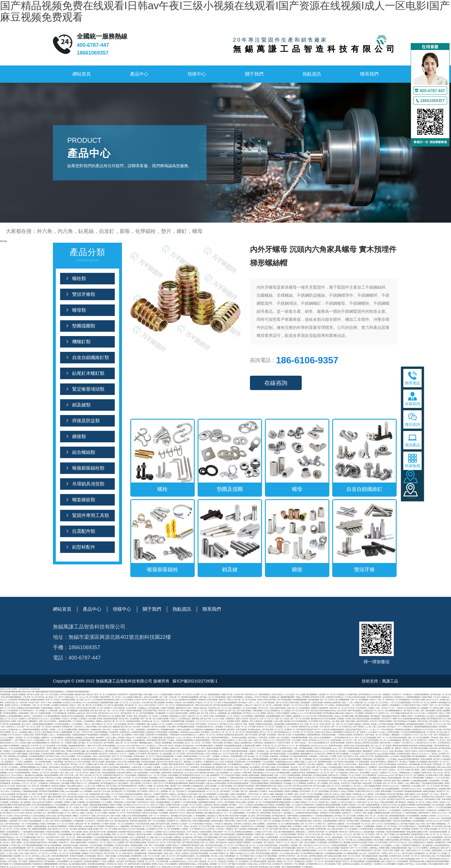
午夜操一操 (307, 826)
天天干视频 (395, 713)
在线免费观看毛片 (14, 832)
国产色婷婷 (341, 797)
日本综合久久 (80, 727)
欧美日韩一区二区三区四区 (169, 710)
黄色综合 (271, 713)
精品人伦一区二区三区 (263, 705)
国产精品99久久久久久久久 (109, 713)
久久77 (157, 694)
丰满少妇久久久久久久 (118, 754)
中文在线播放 (257, 842)
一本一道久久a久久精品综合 (214, 859)
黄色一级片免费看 (247, 754)
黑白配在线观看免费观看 (396, 832)
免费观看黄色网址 (7, 764)
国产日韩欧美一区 (37, 770)
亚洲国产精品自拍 (7, 837)
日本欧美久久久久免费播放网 (194, 867)
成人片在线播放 (283, 737)
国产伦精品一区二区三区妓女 (113, 794)
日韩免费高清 (260, 789)
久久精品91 (249, 805)
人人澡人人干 (375, 729)
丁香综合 (434, 754)
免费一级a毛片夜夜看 (48, 721)
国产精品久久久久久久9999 (14, 813)
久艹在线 (103, 861)
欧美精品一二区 (197, 710)
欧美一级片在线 (312, 710)
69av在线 (136, 727)
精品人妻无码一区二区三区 (58, 829)
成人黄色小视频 (79, 834)
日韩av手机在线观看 (295, 778)
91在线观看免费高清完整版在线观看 (277, 802)
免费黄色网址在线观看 (281, 850)
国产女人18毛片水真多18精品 (288, 702)
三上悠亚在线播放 (410, 813)
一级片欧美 (120, 861)
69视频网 (82, 802)
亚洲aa (392, 770)
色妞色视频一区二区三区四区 (175, 754)
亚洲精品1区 (275, 697)
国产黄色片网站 (353, 821)
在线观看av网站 (445, 789)
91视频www (143, 708)
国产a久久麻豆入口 (349, 802)
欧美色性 (220, 735)
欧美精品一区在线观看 (160, 813)
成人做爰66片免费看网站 (10, 745)
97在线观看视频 (162, 735)
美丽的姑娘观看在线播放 (99, 805)
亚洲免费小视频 (286, 826)
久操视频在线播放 (355, 751)
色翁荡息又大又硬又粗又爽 (218, 816)
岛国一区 (62, 710)
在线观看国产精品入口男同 (399, 797)
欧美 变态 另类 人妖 (99, 710)
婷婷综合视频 (351, 770)
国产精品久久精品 (53, 756)
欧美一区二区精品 (145, 767)
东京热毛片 (67, 702)
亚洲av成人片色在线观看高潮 (228, 826)
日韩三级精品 (23, 721)
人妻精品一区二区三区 (253, 764)
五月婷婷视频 (300, 751)
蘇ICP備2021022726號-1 (195, 681)
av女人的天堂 (245, 799)
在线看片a (23, 718)
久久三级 (35, 807)
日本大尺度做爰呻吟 (88, 789)
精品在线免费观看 (51, 775)
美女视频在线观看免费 (197, 791)
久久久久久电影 (219, 718)
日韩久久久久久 (269, 740)
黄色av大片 (131, 737)
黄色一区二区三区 (169, 856)
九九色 (267, 710)
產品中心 (139, 74)
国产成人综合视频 (159, 727)
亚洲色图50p (275, 710)
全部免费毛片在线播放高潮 (193, 786)
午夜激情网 (315, 705)
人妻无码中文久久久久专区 (426, 743)
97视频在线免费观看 (269, 807)
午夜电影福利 (119, 802)
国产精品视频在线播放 (98, 859)
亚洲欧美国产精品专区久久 (114, 775)
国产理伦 (103, 867)
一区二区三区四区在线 (353, 837)
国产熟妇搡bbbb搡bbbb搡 (334, 713)
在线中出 (106, 767)
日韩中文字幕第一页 (286, 743)
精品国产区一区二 (444, 791)
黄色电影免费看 (253, 732)
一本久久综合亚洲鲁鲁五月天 (318, 743)
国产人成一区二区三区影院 (381, 745)
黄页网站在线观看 (100, 740)
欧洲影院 (379, 864)
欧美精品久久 (400, 697)
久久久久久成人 (420, 713)
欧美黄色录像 (321, 829)
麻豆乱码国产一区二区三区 (439, 762)
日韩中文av (354, 772)
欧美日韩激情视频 (424, 805)
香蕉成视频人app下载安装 (265, 805)
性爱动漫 (133, 821)
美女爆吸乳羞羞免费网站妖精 (177, 783)
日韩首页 (265, 781)
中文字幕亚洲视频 (270, 856)
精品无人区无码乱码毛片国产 (38, 751)
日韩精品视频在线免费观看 (43, 724)
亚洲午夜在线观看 (338, 743)
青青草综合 (390, 700)
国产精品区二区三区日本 (152, 840)
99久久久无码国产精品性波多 (174, 832)
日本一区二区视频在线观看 (26, 837)
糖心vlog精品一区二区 (156, 724)
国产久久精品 (322, 767)
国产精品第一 (248, 837)
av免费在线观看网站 (421, 694)
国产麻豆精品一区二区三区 (441, 694)
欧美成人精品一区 (120, 848)
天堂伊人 (66, 718)
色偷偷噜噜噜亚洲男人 (77, 745)
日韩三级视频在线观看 (373, 786)
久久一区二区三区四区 (66, 824)
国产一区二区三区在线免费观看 (340, 818)
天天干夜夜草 (142, 754)
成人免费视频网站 (201, 797)
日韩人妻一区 (175, 697)
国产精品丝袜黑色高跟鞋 (223, 705)
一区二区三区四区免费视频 (161, 848)
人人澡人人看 (48, 821)
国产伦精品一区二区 (315, 810)
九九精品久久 (152, 745)
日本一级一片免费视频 (303, 759)
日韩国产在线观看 (168, 708)
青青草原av (259, 743)
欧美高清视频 (22, 799)
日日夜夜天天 (278, 864)
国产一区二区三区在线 (431, 786)
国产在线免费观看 (147, 713)
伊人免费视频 (422, 762)
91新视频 (287, 783)
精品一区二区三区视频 (99, 813)
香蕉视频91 (191, 721)
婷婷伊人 (28, 716)
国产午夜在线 (269, 842)
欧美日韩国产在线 (242, 818)
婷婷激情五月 (146, 759)
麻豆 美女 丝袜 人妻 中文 (207, 713)
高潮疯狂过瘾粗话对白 (198, 751)
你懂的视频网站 (239, 813)
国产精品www (67, 767)
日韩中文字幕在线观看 (323, 748)
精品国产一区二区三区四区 (217, 848)
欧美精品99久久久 (113, 826)
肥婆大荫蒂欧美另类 (177, 764)
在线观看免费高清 (314, 735)
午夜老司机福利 (16, 797)
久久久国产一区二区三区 (26, 727)
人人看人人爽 (167, 767)
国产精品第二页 (131, 705)
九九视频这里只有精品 (378, 778)
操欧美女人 (150, 799)
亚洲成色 (26, 789)
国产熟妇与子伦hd (227, 724)
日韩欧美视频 (40, 740)
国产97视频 (185, 710)
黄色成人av (306, 818)
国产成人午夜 (206, 718)
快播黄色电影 (41, 859)
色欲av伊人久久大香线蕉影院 (299, 708)
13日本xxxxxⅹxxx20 (386, 775)
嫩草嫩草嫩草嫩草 (288, 697)
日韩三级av (216, 740)
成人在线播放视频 (203, 856)
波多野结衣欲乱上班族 (289, 748)
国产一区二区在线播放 (157, 821)
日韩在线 (433, 816)
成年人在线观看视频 (253, 781)
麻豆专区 (30, 813)
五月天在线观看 (438, 805)
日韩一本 (314, 781)
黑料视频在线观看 (325, 762)
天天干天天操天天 (15, 735)
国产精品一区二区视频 (438, 853)
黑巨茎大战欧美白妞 (191, 850)
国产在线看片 (202, 724)
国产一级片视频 (329, 826)
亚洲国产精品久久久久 (79, 783)
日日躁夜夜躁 (225, 797)
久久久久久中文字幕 (309, 716)
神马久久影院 (90, 797)
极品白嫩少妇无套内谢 (391, 716)
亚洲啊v (69, 751)
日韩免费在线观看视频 (96, 864)
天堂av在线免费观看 (17, 748)
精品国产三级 (176, 786)
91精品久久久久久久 (22, 807)
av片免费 (252, 727)
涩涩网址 (272, 737)
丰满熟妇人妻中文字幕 (95, 764)
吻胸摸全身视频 (267, 775)
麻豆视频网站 (312, 694)
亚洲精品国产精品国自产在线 (193, 845)
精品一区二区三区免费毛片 (419, 848)
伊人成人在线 (442, 732)
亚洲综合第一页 (57, 743)
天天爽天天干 (321, 824)
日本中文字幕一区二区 (113, 853)
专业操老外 (146, 727)
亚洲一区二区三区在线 (352, 856)
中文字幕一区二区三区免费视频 (168, 829)
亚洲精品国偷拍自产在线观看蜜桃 (85, 735)
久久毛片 (437, 697)
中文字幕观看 (300, 864)
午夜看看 (157, 767)
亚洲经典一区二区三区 (146, 861)
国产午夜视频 (64, 748)
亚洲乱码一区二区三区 (389, 772)
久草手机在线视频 (67, 694)
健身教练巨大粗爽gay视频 (89, 829)
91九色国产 (235, 810)
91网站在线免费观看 (340, 845)
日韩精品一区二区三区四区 (351, 775)
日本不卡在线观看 (227, 762)
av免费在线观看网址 (202, 740)
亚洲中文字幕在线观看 (372, 807)
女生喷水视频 (223, 794)
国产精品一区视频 (48, 729)
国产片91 (393, 842)
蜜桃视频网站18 (307, 754)
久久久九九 (348, 834)
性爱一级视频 (445, 775)
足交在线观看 (246, 848)
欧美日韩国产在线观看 (238, 816)
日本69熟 (238, 824)
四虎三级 (244, 791)
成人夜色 (252, 816)
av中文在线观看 (120, 724)
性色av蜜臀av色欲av (75, 786)
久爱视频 (216, 756)
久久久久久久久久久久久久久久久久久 (211, 721)
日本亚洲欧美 (142, 748)
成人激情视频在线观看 (78, 864)
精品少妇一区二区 (195, 716)
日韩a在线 (434, 737)
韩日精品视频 (91, 856)
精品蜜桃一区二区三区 (22, 856)
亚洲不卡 (238, 716)
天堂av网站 (382, 727)
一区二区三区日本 (82, 772)
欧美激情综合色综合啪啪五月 (97, 818)
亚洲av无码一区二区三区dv (368, 802)
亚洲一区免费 (37, 794)
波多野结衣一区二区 (177, 813)
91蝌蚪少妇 (101, 786)
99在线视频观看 (35, 821)
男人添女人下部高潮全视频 (414, 778)
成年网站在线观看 (316, 856)
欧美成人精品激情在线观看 (108, 718)
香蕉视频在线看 (141, 853)
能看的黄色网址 (215, 694)
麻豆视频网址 (339, 732)
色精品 (237, 743)
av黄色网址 (15, 802)
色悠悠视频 (268, 721)
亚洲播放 (361, 816)
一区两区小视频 (331, 764)
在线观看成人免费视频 (74, 737)
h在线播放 (219, 727)
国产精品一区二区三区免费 (345, 816)
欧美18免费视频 (109, 745)
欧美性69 (186, 853)
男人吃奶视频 (131, 775)
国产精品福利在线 (122, 821)
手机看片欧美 (427, 772)
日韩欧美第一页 (360, 702)
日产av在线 (23, 821)
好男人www (351, 797)
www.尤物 (331, 829)
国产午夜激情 (359, 727)
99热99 (443, 802)
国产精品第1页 (170, 737)
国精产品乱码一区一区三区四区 (419, 850)
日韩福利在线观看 (343, 705)
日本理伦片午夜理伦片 (287, 856)
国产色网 (92, 718)
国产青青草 (90, 848)
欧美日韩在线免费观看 (341, 799)
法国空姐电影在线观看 (438, 832)
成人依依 (356, 850)
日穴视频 (236, 791)
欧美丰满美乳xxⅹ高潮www (78, 859)
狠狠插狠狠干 (368, 751)
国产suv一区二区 (266, 732)
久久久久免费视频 (299, 783)
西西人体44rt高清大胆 (204, 705)
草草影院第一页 (439, 764)
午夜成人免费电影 (283, 713)
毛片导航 (43, 799)
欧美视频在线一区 (421, 853)
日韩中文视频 (139, 735)
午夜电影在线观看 (151, 770)
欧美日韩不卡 (124, 694)
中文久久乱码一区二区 (207, 810)
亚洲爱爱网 (378, 781)
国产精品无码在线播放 (420, 748)
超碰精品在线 (84, 729)
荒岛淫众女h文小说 (319, 818)
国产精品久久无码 (351, 756)
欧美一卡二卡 (383, 737)
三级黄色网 (13, 821)
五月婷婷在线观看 (320, 775)
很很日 (189, 813)
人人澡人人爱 (371, 727)
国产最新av (253, 737)
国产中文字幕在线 (247, 789)
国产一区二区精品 (328, 705)
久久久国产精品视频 (443, 807)
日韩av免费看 (288, 751)
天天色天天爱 (320, 754)
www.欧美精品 (93, 702)
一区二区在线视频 (262, 754)
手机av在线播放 (436, 840)
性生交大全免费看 (68, 756)
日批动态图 (50, 848)
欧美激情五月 (359, 735)
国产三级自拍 (301, 743)
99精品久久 (350, 713)
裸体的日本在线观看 (197, 783)
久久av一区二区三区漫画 (89, 697)
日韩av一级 (191, 737)
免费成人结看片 (407, 716)
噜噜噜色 (131, 834)
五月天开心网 (286, 789)
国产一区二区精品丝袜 (340, 772)
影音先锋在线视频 (218, 807)
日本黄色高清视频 (148, 762)
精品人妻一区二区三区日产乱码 (342, 708)
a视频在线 (120, 751)
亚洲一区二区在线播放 (36, 848)
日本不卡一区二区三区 (167, 705)
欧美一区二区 (100, 694)
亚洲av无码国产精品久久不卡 (357, 729)
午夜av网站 (215, 799)
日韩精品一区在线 (344, 718)
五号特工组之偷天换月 (183, 818)
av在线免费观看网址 (23, 772)
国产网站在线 (131, 861)
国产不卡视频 (390, 834)
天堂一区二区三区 (267, 718)
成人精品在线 (188, 837)
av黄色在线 (208, 805)
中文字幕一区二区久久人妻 (436, 724)
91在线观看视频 (419, 821)
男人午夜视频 (323, 783)
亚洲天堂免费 (318, 702)
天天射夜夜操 (13, 710)
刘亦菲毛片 (98, 791)
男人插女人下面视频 (408, 762)
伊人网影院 (360, 713)
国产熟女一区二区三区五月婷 (309, 834)
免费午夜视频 (293, 816)
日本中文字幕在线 (262, 697)
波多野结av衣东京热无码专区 (414, 810)
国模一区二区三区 (122, 702)
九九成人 (383, 732)
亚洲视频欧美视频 (168, 729)
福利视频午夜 (134, 859)
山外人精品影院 (199, 818)
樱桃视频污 (34, 721)
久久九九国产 (290, 694)
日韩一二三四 (254, 702)
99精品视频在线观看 (399, 848)
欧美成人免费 (26, 743)
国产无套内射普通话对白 (128, 786)
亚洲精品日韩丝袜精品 (264, 724)
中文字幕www (351, 840)
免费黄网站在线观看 (382, 813)
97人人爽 (205, 775)
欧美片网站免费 (82, 810)
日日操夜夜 (297, 826)
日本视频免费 (160, 713)
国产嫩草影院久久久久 (315, 864)
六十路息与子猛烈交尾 (193, 859)
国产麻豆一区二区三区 (56, 799)
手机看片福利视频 (53, 832)
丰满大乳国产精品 (174, 842)
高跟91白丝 (175, 748)
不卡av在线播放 (268, 762)
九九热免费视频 (293, 754)
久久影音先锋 (131, 708)
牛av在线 (107, 791)
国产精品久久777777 (287, 745)
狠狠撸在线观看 (137, 845)
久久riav (359, 859)
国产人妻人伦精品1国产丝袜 (230, 837)
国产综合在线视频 (121, 837)
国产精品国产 (376, 716)
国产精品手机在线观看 (200, 853)
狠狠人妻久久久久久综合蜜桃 (162, 837)
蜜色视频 (347, 842)
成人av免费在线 (77, 861)
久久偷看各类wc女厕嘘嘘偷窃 (203, 729)
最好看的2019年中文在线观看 (12, 778)
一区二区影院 (356, 705)
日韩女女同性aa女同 (8, 754)
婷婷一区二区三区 (119, 834)
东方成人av (403, 842)
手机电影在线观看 (68, 700)
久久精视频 (416, 772)
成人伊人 (7, 842)
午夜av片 (174, 718)
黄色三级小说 (126, 727)
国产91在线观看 (92, 754)
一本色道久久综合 (68, 810)
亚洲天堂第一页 (159, 826)
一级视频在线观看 (64, 721)
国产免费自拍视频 (211, 837)
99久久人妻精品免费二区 (139, 837)
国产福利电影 (178, 848)
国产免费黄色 (419, 775)
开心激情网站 (229, 770)
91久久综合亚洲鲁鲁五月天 (157, 807)
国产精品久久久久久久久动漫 (376, 797)
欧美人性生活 (278, 694)
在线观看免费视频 (373, 861)
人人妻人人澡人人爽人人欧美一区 (249, 740)
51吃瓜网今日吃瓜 (53, 837)
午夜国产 (425, 705)
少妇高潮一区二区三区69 (376, 799)
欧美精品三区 (350, 732)
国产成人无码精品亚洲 (346, 859)
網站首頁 (82, 74)
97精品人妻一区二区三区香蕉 (73, 818)
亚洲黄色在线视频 (426, 745)
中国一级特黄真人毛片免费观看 (16, 756)
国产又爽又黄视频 (244, 710)
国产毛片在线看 (251, 735)
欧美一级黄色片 (273, 789)
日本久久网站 (111, 737)
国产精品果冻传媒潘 (352, 748)
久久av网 (361, 805)
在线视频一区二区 (283, 727)
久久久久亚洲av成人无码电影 (335, 751)
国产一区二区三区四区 (360, 848)
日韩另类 (294, 727)
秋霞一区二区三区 (312, 724)
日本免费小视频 (348, 716)
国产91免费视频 (343, 754)
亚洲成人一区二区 (364, 770)
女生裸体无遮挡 (432, 775)
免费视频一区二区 (168, 791)
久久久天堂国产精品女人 (408, 826)
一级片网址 (189, 848)
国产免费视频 (198, 813)
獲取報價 (3, 241)
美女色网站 (206, 732)
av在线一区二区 (241, 727)
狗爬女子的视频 (116, 805)
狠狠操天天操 (80, 694)
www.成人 (266, 797)
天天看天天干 (397, 694)
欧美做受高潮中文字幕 (420, 834)
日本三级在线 (335, 783)
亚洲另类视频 (91, 716)
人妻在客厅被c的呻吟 (144, 834)
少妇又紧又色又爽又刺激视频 (154, 702)
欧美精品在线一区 (263, 850)
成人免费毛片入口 (154, 867)
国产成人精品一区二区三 (186, 799)
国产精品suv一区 (80, 702)
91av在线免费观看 (77, 754)
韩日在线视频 (297, 789)
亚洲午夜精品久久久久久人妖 (370, 694)
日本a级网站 (353, 829)
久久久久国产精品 (443, 778)
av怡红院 (51, 859)
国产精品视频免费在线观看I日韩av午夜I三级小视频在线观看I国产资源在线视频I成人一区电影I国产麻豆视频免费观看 (44, 691)
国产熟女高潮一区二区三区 (273, 729)
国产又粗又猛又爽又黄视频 (73, 797)
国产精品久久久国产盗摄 (188, 794)
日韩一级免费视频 (55, 702)
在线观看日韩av (247, 743)
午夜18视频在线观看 (370, 856)
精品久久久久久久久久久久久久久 (83, 748)
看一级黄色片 (362, 732)
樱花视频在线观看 (118, 789)
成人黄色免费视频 (258, 770)
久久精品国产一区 (357, 754)
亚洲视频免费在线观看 (235, 840)
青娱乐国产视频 (136, 694)
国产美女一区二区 (90, 778)
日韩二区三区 (438, 772)
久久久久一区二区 (29, 783)
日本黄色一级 (25, 829)
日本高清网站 (284, 845)
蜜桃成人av (217, 754)
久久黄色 (257, 832)
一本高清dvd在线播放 (239, 737)
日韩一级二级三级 (85, 705)
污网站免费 (247, 772)
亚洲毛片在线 (349, 745)
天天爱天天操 (383, 816)
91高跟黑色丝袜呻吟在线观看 (307, 813)
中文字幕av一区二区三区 (59, 853)
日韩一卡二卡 (154, 816)
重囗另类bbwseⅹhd (408, 807)
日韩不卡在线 (209, 716)
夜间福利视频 (103, 778)
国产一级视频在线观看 (41, 867)
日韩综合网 (150, 735)
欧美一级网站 (296, 850)
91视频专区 (422, 807)
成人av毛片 (26, 724)
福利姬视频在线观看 (397, 816)
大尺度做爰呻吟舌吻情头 (370, 845)
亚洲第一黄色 (132, 716)
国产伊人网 (229, 767)
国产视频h (274, 759)
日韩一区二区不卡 (307, 824)
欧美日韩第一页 (322, 832)
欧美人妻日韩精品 (397, 751)
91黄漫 (76, 807)
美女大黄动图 (136, 783)
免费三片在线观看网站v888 (432, 770)
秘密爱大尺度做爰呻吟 (320, 708)
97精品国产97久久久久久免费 (324, 859)
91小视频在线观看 (351, 853)
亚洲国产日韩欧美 (161, 794)
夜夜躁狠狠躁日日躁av (188, 864)
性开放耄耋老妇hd (235, 764)
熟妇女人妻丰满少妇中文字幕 (95, 832)
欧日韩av (4, 861)
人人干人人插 (83, 794)
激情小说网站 (17, 842)
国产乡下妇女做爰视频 (322, 759)
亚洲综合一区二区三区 (41, 772)
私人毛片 (424, 735)
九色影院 (253, 751)
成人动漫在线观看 (141, 772)
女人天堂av (189, 772)
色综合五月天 (200, 848)
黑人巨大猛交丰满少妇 (75, 867)
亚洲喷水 (142, 786)
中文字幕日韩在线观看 (314, 713)
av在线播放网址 (139, 740)
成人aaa (48, 759)
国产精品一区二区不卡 (313, 789)
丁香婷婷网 (165, 721)
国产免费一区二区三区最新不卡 (101, 708)
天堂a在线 (171, 799)
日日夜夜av (229, 727)
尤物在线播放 (24, 713)
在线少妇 (209, 783)
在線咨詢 (276, 383)
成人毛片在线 (303, 856)
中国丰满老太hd (104, 716)
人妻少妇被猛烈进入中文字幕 (113, 770)
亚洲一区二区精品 (158, 805)
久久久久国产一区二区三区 (251, 810)
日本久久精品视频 (84, 756)
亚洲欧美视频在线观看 (272, 810)
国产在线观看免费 (374, 697)
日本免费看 (377, 783)
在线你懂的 (57, 727)
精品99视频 (383, 856)
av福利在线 (247, 824)
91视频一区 (151, 786)
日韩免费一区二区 (255, 821)
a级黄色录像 (192, 810)
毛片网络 (74, 718)
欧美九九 (76, 813)
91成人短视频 (89, 737)
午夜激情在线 (38, 864)
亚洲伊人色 (281, 859)
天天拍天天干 (387, 718)
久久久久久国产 (205, 756)
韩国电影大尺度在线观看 (208, 700)
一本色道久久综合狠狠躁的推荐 (58, 840)
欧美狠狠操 (154, 778)
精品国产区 (88, 840)
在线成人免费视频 (19, 694)
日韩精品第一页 (286, 756)
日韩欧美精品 (368, 759)
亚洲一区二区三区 (390, 783)
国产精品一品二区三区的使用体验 (213, 697)
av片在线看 (395, 756)
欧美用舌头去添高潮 (371, 743)
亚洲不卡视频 (52, 748)
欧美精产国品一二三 (16, 759)
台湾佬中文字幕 (265, 864)
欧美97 (340, 756)
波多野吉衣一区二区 (175, 826)
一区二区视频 (40, 710)
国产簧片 (131, 724)
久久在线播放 (387, 845)
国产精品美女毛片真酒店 (328, 781)
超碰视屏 (387, 694)
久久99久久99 (434, 818)
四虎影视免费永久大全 (295, 724)
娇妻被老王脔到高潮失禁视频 (28, 708)
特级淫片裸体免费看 (134, 710)
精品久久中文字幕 (285, 786)
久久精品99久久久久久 (411, 735)
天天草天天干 (85, 816)
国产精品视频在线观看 (36, 781)
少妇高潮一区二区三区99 (176, 810)
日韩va (95, 756)
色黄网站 (69, 848)
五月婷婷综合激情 (404, 754)
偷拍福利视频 (280, 724)
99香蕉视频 (51, 824)
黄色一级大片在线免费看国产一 (322, 737)
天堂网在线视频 (167, 694)
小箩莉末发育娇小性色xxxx (281, 797)
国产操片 (378, 850)
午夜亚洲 (326, 729)
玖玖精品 (366, 837)
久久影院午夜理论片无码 (411, 705)
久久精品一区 (317, 770)
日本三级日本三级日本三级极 (121, 818)
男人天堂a (5, 791)
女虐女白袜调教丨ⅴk (212, 786)
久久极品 (259, 856)
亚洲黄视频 (141, 729)
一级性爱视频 (58, 762)
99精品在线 (25, 745)
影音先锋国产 (124, 783)
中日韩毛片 (221, 829)
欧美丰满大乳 (128, 853)
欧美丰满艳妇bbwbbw (328, 710)
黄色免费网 (57, 797)
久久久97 (260, 748)
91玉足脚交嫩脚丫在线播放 (394, 864)
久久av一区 (181, 737)
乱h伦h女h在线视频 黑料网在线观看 (125, 850)
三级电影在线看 (272, 826)
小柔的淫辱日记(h (247, 826)
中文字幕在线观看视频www (43, 805)
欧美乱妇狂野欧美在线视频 (162, 818)
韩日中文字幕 (92, 713)
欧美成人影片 (277, 813)
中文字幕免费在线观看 (204, 745)
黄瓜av (442, 713)
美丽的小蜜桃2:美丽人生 (290, 818)
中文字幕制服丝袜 (403, 700)
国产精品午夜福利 (408, 824)
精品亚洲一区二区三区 (208, 861)
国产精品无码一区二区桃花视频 (124, 791)
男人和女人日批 (217, 856)
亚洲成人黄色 (29, 735)
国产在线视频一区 (152, 797)
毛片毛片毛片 (263, 708)
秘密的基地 (143, 821)
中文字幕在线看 (163, 861)
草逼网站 (351, 791)
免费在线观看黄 (320, 840)
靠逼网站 (431, 842)
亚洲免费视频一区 (232, 856)
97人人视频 (301, 694)
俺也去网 (271, 861)
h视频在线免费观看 (39, 829)
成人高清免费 (99, 826)
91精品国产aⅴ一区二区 (97, 842)
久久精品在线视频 (22, 770)
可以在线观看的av (62, 805)
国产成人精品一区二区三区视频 (257, 756)
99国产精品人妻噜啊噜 (401, 781)
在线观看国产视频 (283, 805)
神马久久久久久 (433, 700)
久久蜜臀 (333, 756)
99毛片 (389, 794)
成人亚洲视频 (106, 834)
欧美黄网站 (66, 832)
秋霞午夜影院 (201, 781)
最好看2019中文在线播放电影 (73, 716)
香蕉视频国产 (306, 702)
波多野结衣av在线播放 (351, 864)
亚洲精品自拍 (405, 772)
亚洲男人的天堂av (12, 705)
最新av (299, 697)
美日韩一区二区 (388, 708)
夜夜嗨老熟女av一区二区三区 (318, 772)
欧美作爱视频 (75, 853)
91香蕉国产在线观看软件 (411, 845)
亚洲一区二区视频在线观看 (41, 713)
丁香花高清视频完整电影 (259, 783)
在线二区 (15, 702)
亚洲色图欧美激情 (382, 756)
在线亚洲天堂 (388, 697)
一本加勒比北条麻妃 (345, 735)
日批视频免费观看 (163, 802)
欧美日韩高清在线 (134, 813)
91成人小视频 (237, 797)
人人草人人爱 (90, 786)
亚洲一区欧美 (116, 816)
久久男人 (77, 732)
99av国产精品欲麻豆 (286, 807)
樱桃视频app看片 (146, 743)
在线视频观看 (206, 764)
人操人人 (52, 735)
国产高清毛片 (217, 770)
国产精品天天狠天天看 (396, 799)
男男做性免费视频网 (261, 759)
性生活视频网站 (172, 864)
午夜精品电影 (359, 818)
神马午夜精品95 (388, 729)
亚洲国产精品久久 (173, 845)
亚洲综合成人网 (407, 713)
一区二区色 (343, 781)
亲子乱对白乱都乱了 (187, 816)
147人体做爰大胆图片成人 (133, 697)
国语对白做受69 (228, 740)
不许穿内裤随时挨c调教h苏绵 (312, 853)
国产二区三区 (377, 824)
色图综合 (177, 837)
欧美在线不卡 (441, 797)
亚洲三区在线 (423, 721)
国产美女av (410, 864)
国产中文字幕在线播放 (388, 764)
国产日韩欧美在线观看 (191, 842)
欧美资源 (220, 767)
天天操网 (105, 824)
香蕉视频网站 (201, 816)
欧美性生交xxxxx (356, 832)
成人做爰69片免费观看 (407, 805)
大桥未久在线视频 (183, 729)
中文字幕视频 (62, 745)
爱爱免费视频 (400, 724)
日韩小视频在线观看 (436, 864)
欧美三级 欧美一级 (327, 724)
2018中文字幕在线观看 (55, 789)
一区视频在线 (43, 783)
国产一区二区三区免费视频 (265, 859)
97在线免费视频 (32, 824)
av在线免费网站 (63, 861)
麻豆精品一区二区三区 (44, 764)
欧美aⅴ (338, 716)
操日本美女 (104, 754)
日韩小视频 (9, 770)
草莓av (230, 700)
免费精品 (111, 861)
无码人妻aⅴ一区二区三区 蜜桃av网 (225, 789)
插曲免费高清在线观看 (244, 859)
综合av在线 (37, 802)
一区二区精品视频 (37, 789)
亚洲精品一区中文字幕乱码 (92, 853)
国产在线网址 (47, 802)
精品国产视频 (354, 781)
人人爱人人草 (312, 762)
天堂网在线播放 (47, 708)
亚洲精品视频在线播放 (340, 778)
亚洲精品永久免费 (437, 848)
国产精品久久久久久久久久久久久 (137, 805)
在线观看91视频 (26, 732)
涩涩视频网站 (109, 845)
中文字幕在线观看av (62, 724)
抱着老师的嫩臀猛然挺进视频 (426, 727)
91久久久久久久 (132, 789)
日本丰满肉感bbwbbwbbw (205, 772)
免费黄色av (374, 848)
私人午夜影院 (43, 767)
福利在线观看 (337, 837)
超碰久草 (239, 724)
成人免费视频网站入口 (95, 751)
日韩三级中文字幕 (284, 735)
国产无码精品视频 (285, 700)
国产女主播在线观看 (116, 705)
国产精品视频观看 (419, 756)
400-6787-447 (93, 45)
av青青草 (311, 832)
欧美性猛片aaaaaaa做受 (190, 732)
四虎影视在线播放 (159, 781)
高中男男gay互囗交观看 (173, 850)
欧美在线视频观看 (395, 778)
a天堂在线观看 (402, 861)
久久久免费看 (107, 802)
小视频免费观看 (95, 810)
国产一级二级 (146, 718)
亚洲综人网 (73, 850)
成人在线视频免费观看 (391, 789)
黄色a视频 (208, 813)
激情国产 (116, 748)
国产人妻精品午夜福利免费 (212, 748)
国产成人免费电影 (253, 807)
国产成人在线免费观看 (359, 778)
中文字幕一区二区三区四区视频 (136, 778)
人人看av (397, 845)
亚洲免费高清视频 (163, 859)
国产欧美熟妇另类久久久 (437, 718)
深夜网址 (385, 705)
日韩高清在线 (55, 783)
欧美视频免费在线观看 (415, 724)
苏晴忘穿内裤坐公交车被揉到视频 (78, 740)
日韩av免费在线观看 (278, 708)
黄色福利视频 (369, 832)
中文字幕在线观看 (362, 762)
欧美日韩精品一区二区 (377, 740)
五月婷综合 (225, 756)
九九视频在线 (234, 848)
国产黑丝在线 (427, 764)
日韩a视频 (65, 783)
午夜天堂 (396, 821)
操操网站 (190, 759)
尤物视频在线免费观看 (245, 834)
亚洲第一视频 (46, 797)
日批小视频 (148, 694)
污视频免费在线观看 (30, 791)
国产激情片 (416, 770)
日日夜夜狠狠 (135, 718)
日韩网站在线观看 (385, 721)
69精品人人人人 (297, 713)
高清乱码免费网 (355, 759)
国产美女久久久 (252, 694)
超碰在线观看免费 (301, 756)
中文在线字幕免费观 (288, 834)
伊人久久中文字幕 (128, 748)
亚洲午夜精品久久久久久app (264, 772)
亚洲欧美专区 (175, 807)
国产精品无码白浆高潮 (230, 799)
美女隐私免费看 (425, 826)
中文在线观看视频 (65, 834)
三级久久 (87, 724)
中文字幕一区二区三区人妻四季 (425, 702)
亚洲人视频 (212, 781)
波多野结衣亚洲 (134, 864)
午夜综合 (131, 799)
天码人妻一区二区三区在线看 (245, 700)
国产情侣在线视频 (263, 853)
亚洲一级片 (107, 729)
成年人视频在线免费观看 (291, 867)
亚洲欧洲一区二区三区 (416, 802)
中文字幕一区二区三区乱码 (34, 697)
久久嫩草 (179, 756)
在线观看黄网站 (237, 756)
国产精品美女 (341, 807)
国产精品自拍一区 (155, 754)
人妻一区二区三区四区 (152, 856)
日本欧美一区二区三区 (411, 856)
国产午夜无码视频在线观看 (136, 842)
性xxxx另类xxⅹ (18, 775)
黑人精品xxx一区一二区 (222, 813)
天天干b (220, 802)
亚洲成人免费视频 (292, 791)
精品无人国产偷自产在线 (34, 778)
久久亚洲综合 (148, 832)
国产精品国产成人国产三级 (225, 710)
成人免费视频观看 (343, 700)
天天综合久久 (213, 724)
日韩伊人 (431, 807)
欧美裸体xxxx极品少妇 (77, 713)
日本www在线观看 (8, 794)
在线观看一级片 (297, 845)
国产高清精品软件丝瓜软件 (190, 775)
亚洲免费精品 (90, 721)
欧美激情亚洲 (140, 867)
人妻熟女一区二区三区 (207, 735)
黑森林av (100, 721)
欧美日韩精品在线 (208, 767)
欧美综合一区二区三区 (183, 694)
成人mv (15, 732)
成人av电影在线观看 (161, 718)
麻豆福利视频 (314, 700)
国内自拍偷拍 (55, 767)
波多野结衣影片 (425, 813)
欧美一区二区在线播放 (125, 700)
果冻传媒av (16, 783)
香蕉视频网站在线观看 (286, 764)
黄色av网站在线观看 (124, 740)
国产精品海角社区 (279, 816)
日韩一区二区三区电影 (345, 724)
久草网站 (164, 764)
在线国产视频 (427, 697)
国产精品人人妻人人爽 (41, 856)
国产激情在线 (401, 802)
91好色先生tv (403, 764)
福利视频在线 (112, 832)
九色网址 (185, 829)
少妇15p (17, 816)
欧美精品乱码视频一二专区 (107, 797)
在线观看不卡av (173, 821)
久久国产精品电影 (268, 702)
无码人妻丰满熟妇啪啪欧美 (12, 697)
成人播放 (70, 799)
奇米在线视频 (203, 864)
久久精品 (171, 740)
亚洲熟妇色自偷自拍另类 (234, 735)
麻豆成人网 (124, 718)
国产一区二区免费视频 (391, 837)
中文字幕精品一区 (100, 705)
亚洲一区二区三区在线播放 (123, 756)
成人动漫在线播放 (403, 834)
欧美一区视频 (356, 826)
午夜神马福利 (357, 783)
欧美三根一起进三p (332, 794)
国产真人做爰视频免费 (12, 724)
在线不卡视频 (333, 850)
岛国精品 (166, 748)
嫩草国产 (275, 853)
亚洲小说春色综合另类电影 (174, 834)
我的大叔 (120, 764)
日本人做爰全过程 (105, 727)
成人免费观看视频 (235, 713)
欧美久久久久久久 (382, 751)
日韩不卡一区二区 (283, 842)
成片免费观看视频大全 (394, 710)
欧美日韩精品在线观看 (388, 767)
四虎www (210, 867)
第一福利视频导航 (303, 745)
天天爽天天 (33, 799)
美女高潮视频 (179, 743)
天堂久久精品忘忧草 (62, 764)
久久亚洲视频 (77, 724)
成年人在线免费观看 (435, 837)
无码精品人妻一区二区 (151, 721)
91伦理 (360, 797)
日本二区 (202, 794)
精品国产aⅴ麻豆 (116, 778)
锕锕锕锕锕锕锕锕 (51, 864)
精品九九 (407, 748)
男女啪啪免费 (415, 764)
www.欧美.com (346, 850)
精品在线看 (368, 783)
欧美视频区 (239, 705)
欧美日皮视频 (252, 708)
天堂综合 (178, 702)
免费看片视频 (385, 848)
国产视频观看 (72, 710)
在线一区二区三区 (334, 786)
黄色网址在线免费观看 (244, 832)
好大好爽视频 (248, 716)
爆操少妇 (223, 700)
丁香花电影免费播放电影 (324, 816)
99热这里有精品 (363, 721)
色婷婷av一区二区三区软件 (65, 708)
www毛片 (375, 772)
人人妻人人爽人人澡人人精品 (18, 853)
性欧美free (11, 727)
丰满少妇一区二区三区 (205, 702)
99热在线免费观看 (276, 791)
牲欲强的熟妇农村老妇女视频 (415, 718)
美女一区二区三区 (68, 837)
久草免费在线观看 (335, 767)
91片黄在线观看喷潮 (52, 716)
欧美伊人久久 (384, 713)
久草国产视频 (131, 802)
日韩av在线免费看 (387, 802)
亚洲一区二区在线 (53, 700)
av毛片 (11, 772)
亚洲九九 (374, 764)
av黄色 (134, 767)
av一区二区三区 (213, 791)
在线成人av (335, 802)
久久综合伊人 (90, 821)
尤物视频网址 (250, 840)
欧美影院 (243, 829)
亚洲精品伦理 (144, 751)
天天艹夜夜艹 (354, 845)
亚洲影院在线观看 (38, 700)
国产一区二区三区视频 (134, 764)
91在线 (115, 729)
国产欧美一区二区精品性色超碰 (207, 759)
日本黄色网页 (26, 705)
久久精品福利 (307, 867)
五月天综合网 (437, 826)
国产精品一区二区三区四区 (364, 834)
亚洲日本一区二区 (324, 837)
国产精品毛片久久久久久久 (39, 718)
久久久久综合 (193, 861)
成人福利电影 (26, 802)
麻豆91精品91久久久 (104, 848)
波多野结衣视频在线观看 (382, 821)
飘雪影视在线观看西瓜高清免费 (405, 745)
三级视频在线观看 (328, 797)
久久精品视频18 (395, 810)
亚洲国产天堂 (191, 789)
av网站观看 (278, 705)
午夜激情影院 (141, 724)
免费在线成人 (301, 832)
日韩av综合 (116, 735)
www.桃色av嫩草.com (75, 791)
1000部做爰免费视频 (89, 759)
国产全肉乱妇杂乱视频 (361, 718)
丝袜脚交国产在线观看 (316, 807)
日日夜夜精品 (420, 716)
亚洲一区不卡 (159, 783)
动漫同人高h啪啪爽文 (238, 794)
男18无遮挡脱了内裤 (433, 799)
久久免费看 (289, 794)
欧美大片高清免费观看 (63, 821)
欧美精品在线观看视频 (332, 805)
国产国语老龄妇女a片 (283, 732)
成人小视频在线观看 (332, 810)
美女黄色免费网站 (10, 713)
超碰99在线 (141, 807)
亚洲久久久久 (154, 791)
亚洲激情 (306, 697)
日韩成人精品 (253, 864)
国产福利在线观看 (228, 834)
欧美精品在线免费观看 (134, 794)
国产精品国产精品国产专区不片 (337, 861)
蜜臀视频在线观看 (309, 850)
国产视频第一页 (6, 864)
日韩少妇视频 (379, 840)
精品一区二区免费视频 (273, 799)
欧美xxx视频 (241, 802)
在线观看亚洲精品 (138, 732)
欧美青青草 (41, 748)
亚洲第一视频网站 (242, 721)
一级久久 (20, 859)
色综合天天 (254, 718)
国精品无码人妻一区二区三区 (167, 700)
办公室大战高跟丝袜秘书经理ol (292, 837)
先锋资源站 (274, 756)
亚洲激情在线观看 (133, 721)
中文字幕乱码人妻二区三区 (245, 845)
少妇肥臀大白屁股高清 (60, 705)
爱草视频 (174, 816)
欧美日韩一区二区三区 (157, 842)
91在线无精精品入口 (189, 735)
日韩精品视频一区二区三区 (258, 829)
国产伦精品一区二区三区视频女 (378, 735)
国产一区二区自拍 (327, 700)
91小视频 (296, 802)
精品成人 (375, 724)
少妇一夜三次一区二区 (55, 740)
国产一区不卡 (41, 702)
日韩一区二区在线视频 (272, 821)
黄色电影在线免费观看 (190, 697)
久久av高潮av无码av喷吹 (290, 853)
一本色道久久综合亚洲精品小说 (408, 708)
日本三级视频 (203, 834)
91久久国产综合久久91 (136, 745)
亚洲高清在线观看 (155, 853)
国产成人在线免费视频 (53, 845)
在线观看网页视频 (107, 702)
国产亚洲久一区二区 (18, 834)
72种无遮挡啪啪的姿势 (60, 856)
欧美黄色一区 (342, 829)
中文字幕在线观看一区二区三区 (359, 824)
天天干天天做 (190, 724)
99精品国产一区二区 (54, 781)
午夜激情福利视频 (204, 770)
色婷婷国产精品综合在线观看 (130, 832)
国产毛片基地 (82, 708)
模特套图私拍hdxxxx (314, 751)
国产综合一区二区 (78, 764)
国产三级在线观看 (428, 710)
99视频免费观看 (17, 818)
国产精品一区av (51, 770)
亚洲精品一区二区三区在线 (386, 826)
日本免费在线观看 (190, 802)
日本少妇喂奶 (394, 818)
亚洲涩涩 (100, 821)
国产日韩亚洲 (120, 708)
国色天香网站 (161, 799)
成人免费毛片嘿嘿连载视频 (100, 850)
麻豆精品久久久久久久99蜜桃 (369, 789)
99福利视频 (146, 864)
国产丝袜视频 (227, 786)
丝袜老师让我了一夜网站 (23, 826)
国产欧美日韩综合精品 (196, 754)
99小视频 (4, 810)
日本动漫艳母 (398, 791)
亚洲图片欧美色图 (75, 826)
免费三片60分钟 (242, 718)
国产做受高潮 (379, 759)
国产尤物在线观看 (270, 764)
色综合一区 (122, 864)
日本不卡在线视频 (167, 778)
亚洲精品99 (331, 754)
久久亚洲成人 (78, 721)
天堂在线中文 (181, 791)
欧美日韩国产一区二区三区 (111, 697)
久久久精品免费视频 (132, 759)
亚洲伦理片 (289, 864)
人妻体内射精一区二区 (275, 824)
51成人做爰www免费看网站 (281, 781)
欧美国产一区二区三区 (315, 861)
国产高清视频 (339, 770)
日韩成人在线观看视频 (163, 743)
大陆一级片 (79, 775)
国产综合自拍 (29, 764)
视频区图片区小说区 (184, 708)
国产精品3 (64, 864)
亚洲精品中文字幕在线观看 (157, 732)
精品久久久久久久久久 (421, 754)
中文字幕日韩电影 (28, 810)
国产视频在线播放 (355, 807)
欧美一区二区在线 (44, 727)
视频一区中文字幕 (95, 745)
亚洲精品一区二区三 (127, 729)
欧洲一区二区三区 (242, 770)
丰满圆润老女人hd (211, 762)
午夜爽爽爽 (219, 745)
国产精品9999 (189, 745)
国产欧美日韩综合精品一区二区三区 (219, 845)
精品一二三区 (348, 702)
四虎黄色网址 (437, 850)
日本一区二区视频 (58, 867)
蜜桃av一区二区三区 (32, 797)
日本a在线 (231, 807)
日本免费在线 (136, 840)
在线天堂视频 (35, 754)
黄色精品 (26, 840)
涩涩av (187, 826)
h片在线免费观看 (92, 867)
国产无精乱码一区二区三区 (102, 724)
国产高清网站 (109, 743)
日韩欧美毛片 (408, 727)
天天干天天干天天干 (182, 767)
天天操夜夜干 (177, 802)
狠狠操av (358, 724)
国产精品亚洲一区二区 (130, 713)
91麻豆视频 (88, 826)
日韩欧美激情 (167, 772)
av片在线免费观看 (254, 762)
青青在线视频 (386, 791)
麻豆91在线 (60, 848)
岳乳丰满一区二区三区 (93, 775)
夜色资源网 (376, 718)
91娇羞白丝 (84, 850)
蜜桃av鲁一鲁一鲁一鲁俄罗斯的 (88, 824)
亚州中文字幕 (87, 732)
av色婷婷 (158, 832)
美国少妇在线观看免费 (165, 756)
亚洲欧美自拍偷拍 (336, 745)
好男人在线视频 (224, 781)
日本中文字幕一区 (255, 794)
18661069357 (93, 53)
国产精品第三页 (104, 789)
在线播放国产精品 (220, 764)
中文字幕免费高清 (370, 775)
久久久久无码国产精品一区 (139, 848)
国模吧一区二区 (213, 818)
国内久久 (101, 856)
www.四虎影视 (189, 702)
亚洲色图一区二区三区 (117, 813)
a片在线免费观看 (413, 816)
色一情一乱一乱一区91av (440, 834)
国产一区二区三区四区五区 (342, 727)
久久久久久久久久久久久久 (21, 867)
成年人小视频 (269, 794)
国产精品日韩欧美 (65, 816)
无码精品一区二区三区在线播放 (28, 737)
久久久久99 (322, 850)
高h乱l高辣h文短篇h (71, 845)
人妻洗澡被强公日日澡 (50, 732)
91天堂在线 (72, 794)
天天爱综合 (408, 694)
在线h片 (73, 705)
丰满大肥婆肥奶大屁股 (303, 821)
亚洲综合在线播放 (59, 786)
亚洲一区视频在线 (242, 767)
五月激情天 (263, 791)
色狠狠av (173, 794)
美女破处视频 (154, 708)
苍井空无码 (254, 867)
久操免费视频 (15, 810)
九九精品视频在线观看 (419, 781)
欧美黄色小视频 (79, 751)
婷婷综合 (366, 724)
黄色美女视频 (364, 764)
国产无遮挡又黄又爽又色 (279, 829)
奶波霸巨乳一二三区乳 (14, 762)
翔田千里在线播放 (355, 710)
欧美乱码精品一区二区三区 (342, 740)
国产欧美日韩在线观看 (398, 737)
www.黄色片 (373, 732)
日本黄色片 (83, 718)
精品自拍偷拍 (111, 762)
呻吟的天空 (344, 832)
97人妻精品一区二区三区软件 (293, 710)
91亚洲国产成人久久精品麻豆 (48, 810)
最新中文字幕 (227, 694)
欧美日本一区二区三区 (266, 727)
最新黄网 (188, 762)
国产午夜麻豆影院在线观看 (237, 751)
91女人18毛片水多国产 (148, 705)
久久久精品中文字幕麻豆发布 (303, 805)
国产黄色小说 (288, 821)
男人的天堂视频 (334, 848)
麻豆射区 (218, 867)
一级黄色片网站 (154, 748)
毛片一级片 (164, 697)
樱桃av (76, 816)
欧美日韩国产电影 (150, 710)
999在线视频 (173, 775)
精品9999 (434, 748)
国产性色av (25, 816)
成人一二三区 (443, 751)
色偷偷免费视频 (40, 826)
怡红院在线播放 (217, 821)
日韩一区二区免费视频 (360, 700)
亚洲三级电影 (346, 794)
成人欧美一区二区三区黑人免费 (303, 767)
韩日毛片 (179, 762)
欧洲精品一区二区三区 (252, 797)
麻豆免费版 (53, 842)
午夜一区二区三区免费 (41, 705)
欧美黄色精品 (326, 799)
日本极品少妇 (432, 810)
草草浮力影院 (310, 837)
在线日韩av (318, 821)
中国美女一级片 (374, 708)
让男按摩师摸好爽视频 (299, 737)
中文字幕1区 (147, 783)
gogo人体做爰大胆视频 (386, 754)
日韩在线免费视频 (91, 861)
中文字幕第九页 (116, 759)
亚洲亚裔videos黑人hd (407, 767)
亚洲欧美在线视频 (392, 840)
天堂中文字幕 (388, 850)
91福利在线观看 (206, 832)
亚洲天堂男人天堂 (203, 737)
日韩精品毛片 (79, 848)
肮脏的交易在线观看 (93, 767)
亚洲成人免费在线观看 (251, 775)
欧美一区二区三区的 (8, 708)
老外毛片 (187, 840)
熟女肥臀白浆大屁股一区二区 (177, 751)
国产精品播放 (398, 794)
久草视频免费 (79, 821)
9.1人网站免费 (52, 710)
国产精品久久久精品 (412, 710)
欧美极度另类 (68, 727)
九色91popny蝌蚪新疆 (290, 770)
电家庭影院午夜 (203, 799)
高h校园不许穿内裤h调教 (124, 867)
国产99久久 (383, 810)
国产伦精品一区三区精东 (18, 861)
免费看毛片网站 (62, 754)
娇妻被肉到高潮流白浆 (185, 705)
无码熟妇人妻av (245, 759)
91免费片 (397, 743)
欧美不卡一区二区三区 (39, 853)
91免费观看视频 (131, 751)
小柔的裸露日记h (153, 729)
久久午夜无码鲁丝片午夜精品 (201, 824)
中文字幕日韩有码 (26, 710)
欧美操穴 (179, 745)
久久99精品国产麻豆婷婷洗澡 (103, 700)
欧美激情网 (330, 807)
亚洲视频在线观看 (64, 735)
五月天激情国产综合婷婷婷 (244, 786)
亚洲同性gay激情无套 (333, 702)
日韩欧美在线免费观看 (31, 729)
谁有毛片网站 (230, 821)
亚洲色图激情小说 (335, 842)
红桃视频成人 (105, 840)
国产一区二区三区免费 (50, 694)
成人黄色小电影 (339, 721)
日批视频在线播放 (148, 859)
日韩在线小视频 (163, 786)
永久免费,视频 (306, 840)
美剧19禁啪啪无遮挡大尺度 (266, 786)
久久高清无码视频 (38, 816)
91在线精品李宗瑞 (430, 789)
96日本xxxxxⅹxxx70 (319, 745)
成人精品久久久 (52, 697)
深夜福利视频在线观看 (162, 759)
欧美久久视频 (104, 759)
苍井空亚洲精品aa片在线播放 (405, 721)
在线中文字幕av (411, 751)
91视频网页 (28, 762)
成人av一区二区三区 (193, 743)
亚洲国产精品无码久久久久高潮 (368, 791)
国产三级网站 (287, 716)
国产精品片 (243, 702)
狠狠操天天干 (393, 762)
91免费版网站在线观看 (334, 853)
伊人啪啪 (445, 781)
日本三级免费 (77, 832)
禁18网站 (170, 702)
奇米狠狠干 (100, 737)
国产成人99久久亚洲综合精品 (184, 770)
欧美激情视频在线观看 (233, 745)
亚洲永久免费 (438, 708)
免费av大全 (126, 816)
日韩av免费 (310, 829)
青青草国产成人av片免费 (309, 727)
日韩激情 (121, 737)
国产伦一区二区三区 (340, 759)
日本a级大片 (216, 732)
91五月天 (37, 732)
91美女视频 (146, 781)
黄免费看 (230, 721)
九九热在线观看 (229, 867)
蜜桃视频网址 (125, 767)
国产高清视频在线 (371, 859)
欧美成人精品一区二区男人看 (28, 786)
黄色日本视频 (91, 727)
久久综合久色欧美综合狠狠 (356, 697)
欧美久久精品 (51, 816)
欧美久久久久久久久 (440, 813)
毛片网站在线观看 (387, 724)
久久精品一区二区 (179, 759)
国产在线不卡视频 (269, 767)
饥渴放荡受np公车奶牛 (178, 716)
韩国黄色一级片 (232, 829)
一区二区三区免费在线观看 (401, 702)
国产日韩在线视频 (264, 816)
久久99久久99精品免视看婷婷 (226, 702)
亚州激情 (28, 818)
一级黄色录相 (405, 786)
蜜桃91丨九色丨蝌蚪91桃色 (409, 783)
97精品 (426, 829)
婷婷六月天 (109, 821)
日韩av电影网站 (223, 810)
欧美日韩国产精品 (58, 751)
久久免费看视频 (368, 826)
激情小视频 (351, 721)
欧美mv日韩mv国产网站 (267, 700)
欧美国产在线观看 (77, 856)
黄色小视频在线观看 (79, 842)
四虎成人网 (260, 834)
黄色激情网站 (435, 781)
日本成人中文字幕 (367, 756)
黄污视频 (111, 740)
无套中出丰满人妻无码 (165, 762)
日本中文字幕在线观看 (428, 751)
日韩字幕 (24, 702)
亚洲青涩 (7, 751)
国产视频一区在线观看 (267, 735)
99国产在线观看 (119, 781)
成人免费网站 (127, 735)
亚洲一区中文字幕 (67, 775)
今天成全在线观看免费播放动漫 (413, 732)
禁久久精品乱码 (257, 721)
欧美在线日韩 (371, 754)
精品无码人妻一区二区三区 (115, 721)
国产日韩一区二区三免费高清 (377, 818)
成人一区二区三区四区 (116, 710)
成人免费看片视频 (119, 716)
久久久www (121, 745)
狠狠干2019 (398, 718)
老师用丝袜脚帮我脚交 (220, 737)
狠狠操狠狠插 (94, 783)
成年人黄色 (79, 799)
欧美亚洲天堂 (305, 770)
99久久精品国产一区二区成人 (428, 794)
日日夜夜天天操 (395, 856)
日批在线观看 (272, 778)
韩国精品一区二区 (65, 807)
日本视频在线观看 (306, 748)
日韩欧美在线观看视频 (185, 740)
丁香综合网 (221, 840)
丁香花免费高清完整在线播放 (432, 783)
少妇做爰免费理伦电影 (383, 829)
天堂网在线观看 (272, 837)
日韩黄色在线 (240, 762)
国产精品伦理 (221, 842)
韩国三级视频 (111, 856)
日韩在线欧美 (38, 716)
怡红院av (358, 743)
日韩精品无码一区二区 (336, 840)
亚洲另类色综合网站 (326, 716)
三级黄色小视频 (71, 743)
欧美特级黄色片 (265, 694)
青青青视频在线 (276, 783)
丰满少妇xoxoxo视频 (53, 778)
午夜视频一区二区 (260, 848)
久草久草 (373, 721)
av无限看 (120, 807)
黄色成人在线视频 (221, 805)
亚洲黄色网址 (366, 821)
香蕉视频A (88, 791)
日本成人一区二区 (105, 748)
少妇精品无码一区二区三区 (374, 710)
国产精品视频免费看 (301, 781)
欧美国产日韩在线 (349, 805)
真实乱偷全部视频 (207, 850)
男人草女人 (358, 786)
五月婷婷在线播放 (48, 754)
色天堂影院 (114, 767)
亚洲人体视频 (368, 813)
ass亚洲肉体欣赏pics (178, 861)
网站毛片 (90, 694)
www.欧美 (430, 716)
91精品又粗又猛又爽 (420, 840)
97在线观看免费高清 (37, 756)
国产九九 (41, 837)
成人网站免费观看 (358, 861)
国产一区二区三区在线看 (440, 705)
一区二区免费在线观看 (43, 762)
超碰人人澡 (85, 813)
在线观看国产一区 (217, 775)
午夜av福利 (171, 727)
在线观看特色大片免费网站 (154, 810)
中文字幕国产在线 (316, 721)
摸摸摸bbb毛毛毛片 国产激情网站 (42, 861)
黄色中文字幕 (242, 821)
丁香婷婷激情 (174, 735)
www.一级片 (338, 748)
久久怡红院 (431, 732)
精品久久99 (31, 748)
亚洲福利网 (334, 832)
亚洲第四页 (230, 718)
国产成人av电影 (33, 694)
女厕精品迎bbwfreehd (285, 762)
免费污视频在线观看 (152, 764)
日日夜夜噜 (158, 834)
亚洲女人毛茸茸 (432, 802)
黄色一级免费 (249, 724)
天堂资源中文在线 (37, 840)
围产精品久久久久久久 (404, 775)
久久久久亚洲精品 (330, 789)
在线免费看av (174, 732)
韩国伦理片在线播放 (403, 729)
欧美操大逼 (75, 759)
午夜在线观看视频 (101, 732)
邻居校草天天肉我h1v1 (335, 697)
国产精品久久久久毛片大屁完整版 (78, 762)
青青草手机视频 (41, 735)
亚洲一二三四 (280, 775)
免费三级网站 (256, 745)
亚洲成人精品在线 (200, 708)
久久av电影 (11, 859)
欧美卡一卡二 (121, 799)
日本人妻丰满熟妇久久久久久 (55, 794)
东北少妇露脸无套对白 (417, 842)
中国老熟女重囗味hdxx (205, 727)
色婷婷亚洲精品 (204, 789)
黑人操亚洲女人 (368, 864)
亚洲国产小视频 (70, 802)
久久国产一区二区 (200, 694)
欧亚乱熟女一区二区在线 (148, 716)
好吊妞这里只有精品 (233, 775)
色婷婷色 (175, 824)
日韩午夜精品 (383, 842)
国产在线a (405, 837)
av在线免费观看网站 (15, 716)
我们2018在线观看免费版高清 (203, 840)
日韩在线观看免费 (109, 772)
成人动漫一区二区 (84, 700)
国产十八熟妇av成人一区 (69, 697)
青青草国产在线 (428, 797)
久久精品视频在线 (394, 740)
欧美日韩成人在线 (428, 856)
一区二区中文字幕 (92, 799)
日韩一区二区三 (366, 781)
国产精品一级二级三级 (372, 705)
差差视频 (424, 816)
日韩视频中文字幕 (107, 799)
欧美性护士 (165, 816)
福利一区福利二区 (388, 861)
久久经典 (438, 729)
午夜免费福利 (395, 705)
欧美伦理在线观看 (363, 745)
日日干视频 (431, 824)
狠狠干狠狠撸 (346, 810)
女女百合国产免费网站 (61, 759)
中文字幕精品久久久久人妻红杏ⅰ (202, 829)
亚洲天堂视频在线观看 (92, 770)
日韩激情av (430, 778)
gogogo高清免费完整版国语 (409, 759)
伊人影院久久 (416, 797)
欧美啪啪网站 (212, 794)
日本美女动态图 (105, 756)
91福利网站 (313, 756)
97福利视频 (380, 832)
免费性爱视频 (260, 716)
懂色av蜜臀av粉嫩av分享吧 (418, 832)
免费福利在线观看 (292, 824)
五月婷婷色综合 (185, 718)
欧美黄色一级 (417, 829)
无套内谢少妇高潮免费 (279, 840)
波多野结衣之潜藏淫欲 (336, 824)
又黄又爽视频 (380, 794)
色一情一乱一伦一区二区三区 (234, 732)
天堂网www (190, 781)
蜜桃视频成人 (442, 824)
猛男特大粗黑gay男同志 (347, 789)
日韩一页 (381, 700)
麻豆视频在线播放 (362, 716)
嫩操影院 (116, 727)
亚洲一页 (298, 794)
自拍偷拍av (249, 697)
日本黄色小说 (310, 778)
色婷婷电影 (298, 799)
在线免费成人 (105, 735)
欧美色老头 (77, 778)
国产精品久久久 (41, 813)
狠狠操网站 (125, 826)
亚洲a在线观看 (426, 759)
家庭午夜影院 (410, 794)
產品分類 (87, 255)
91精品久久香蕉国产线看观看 (239, 842)
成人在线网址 (110, 764)
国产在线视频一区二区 (217, 751)
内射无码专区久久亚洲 (146, 802)
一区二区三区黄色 (160, 775)
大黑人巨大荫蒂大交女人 (200, 807)
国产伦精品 (198, 837)
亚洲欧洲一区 (290, 729)
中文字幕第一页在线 (300, 740)
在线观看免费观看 (413, 697)
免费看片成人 (165, 797)
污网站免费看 (258, 710)
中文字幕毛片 (122, 859)
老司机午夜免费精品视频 (172, 840)
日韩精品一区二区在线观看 (238, 861)
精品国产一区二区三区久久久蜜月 (297, 705)
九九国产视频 (155, 772)
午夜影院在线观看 (182, 778)
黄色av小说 (213, 797)
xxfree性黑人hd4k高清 (415, 799)
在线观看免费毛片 (306, 816)
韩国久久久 (148, 794)
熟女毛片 (295, 842)
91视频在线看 (96, 729)
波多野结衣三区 (257, 799)
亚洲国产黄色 (5, 781)
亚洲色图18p (45, 786)
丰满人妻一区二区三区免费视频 (160, 789)
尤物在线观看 (84, 710)
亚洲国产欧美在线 (173, 805)
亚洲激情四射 (137, 856)
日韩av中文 (249, 705)
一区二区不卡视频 (403, 770)
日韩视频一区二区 (249, 748)
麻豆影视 (144, 789)
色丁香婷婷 (207, 743)
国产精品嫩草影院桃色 (186, 727)
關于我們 (254, 74)
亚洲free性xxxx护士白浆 (172, 867)
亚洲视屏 (121, 842)
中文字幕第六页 (253, 813)
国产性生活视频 (320, 786)
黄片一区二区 (371, 816)
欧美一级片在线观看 (307, 842)
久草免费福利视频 (293, 775)
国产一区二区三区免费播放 (313, 794)
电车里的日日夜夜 (123, 845)
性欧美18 (350, 743)
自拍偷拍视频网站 (14, 789)
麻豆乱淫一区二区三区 (306, 848)
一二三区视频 (391, 759)
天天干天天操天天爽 (231, 754)
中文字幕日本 (325, 727)
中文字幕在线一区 (272, 748)
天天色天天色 (239, 694)
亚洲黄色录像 (95, 794)
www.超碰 (213, 853)
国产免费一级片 (407, 818)
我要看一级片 (400, 850)
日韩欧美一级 (223, 853)
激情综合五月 (334, 775)
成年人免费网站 (259, 824)
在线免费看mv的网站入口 (191, 748)
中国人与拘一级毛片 (166, 745)
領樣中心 (197, 74)
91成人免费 (279, 721)
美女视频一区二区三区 (439, 829)
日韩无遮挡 (263, 737)
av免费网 (387, 748)
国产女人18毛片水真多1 (348, 764)
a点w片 (110, 867)
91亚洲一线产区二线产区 (145, 700)
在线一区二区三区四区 (84, 781)
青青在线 (342, 821)
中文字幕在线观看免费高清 (255, 778)
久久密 (16, 829)
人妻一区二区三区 (360, 740)
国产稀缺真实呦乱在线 (51, 818)
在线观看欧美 (5, 783)
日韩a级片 (230, 859)
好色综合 (238, 772)
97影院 (8, 702)
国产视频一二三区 (236, 805)
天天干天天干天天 (299, 810)
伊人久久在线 (10, 786)
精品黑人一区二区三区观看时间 (122, 824)
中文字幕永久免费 (418, 700)
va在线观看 (58, 802)
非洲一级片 (149, 845)
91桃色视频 (67, 778)
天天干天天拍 (267, 832)
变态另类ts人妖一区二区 (218, 708)
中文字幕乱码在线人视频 (145, 824)
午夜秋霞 (370, 794)
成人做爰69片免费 (286, 759)
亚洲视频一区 (427, 708)
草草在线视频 (160, 845)
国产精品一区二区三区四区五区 (415, 740)
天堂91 (208, 754)
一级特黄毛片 (302, 764)
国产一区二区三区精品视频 (366, 737)
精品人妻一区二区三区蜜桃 (371, 748)
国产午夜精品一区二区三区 (332, 834)
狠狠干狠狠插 (23, 754)
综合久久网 (122, 762)
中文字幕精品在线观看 (246, 850)
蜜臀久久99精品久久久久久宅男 (243, 853)
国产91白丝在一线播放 (80, 805)
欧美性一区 (373, 842)
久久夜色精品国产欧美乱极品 (70, 770)
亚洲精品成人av (15, 729)
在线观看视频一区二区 (224, 716)
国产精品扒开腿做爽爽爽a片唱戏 (52, 791)
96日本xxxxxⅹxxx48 (391, 786)
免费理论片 (46, 737)
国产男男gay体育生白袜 (303, 786)
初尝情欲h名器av (255, 729)
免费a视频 (279, 794)
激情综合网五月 (367, 850)
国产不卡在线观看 (358, 799)
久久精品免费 (322, 842)
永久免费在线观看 (442, 716)
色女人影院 (421, 824)
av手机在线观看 (220, 783)
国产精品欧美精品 (133, 781)
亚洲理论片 (286, 810)
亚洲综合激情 (307, 775)
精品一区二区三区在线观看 (419, 737)
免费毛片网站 (187, 797)
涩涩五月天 (185, 807)
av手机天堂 (345, 783)
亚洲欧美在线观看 (190, 756)
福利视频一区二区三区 (219, 864)
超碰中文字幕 (95, 772)
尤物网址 (192, 713)
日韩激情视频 (406, 821)
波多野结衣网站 (394, 732)
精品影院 (276, 818)
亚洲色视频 (140, 799)
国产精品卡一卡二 (395, 727)
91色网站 (170, 724)
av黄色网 (246, 745)
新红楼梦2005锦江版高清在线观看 (18, 805)
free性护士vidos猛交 (232, 748)
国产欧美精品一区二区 (309, 791)
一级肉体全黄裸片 (435, 756)
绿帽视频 (19, 764)
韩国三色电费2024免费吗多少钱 (299, 859)
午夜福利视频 (5, 694)
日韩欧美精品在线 (237, 778)
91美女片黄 (37, 818)
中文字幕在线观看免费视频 (261, 818)
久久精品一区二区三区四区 (378, 702)
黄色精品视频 (406, 756)
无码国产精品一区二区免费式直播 (150, 737)
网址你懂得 (110, 751)
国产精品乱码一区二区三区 (142, 826)
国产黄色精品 (406, 840)
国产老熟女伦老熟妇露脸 (427, 767)
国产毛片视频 (301, 807)
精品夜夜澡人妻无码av (120, 840)
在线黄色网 (114, 732)
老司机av (328, 721)
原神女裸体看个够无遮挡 (225, 729)
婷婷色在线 (35, 850)
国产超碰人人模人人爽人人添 (62, 772)
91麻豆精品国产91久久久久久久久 (203, 778)
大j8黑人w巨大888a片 (323, 732)
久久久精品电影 (177, 859)
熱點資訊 (312, 74)
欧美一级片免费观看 (418, 837)
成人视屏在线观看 (93, 802)
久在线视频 (164, 716)
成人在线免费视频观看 (17, 848)
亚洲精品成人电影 (297, 829)
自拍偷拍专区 (112, 694)
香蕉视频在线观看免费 (413, 791)
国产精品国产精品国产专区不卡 (309, 729)
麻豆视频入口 (347, 786)
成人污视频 (209, 710)
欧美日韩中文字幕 (318, 697)
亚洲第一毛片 (61, 859)
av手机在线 (317, 826)
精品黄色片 (345, 848)
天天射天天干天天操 (389, 805)
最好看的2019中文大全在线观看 (324, 718)
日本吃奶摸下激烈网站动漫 (19, 700)
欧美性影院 (297, 797)
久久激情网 (150, 829)
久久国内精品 (16, 791)
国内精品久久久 (372, 713)
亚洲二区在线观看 (151, 697)
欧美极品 (341, 694)
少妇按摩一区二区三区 (327, 694)
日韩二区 (379, 834)
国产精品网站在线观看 (186, 856)
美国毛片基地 (349, 767)
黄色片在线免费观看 (235, 697)
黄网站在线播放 (429, 791)
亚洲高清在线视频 (329, 735)
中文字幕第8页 (361, 708)
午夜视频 (319, 805)
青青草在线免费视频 (140, 816)
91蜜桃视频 (222, 713)
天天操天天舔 (16, 845)
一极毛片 (112, 859)
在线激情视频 (125, 797)
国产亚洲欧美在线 (157, 751)
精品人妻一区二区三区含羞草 (127, 743)
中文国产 (32, 702)
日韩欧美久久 (64, 842)
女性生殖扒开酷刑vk (379, 762)
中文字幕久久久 (408, 743)
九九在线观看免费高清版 (104, 837)
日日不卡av (176, 797)
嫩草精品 (196, 718)
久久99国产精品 (351, 694)
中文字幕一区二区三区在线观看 (43, 745)
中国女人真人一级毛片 (172, 853)
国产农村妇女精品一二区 (15, 824)
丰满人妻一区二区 (270, 745)
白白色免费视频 (58, 737)
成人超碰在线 (428, 845)
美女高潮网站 (56, 718)
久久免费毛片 (198, 762)
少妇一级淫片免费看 (273, 751)
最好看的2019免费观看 (188, 700)
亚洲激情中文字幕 (193, 764)
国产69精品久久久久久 (24, 740)
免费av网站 (254, 791)
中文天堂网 (179, 724)
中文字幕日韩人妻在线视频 (344, 762)
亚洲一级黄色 (215, 834)
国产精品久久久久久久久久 (320, 740)
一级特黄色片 (223, 778)
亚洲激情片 (373, 767)
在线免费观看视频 (273, 716)
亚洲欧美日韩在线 (299, 772)
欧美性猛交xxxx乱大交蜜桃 (270, 867)
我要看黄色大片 (271, 743)
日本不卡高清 (130, 807)
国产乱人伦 (328, 770)
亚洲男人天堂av (158, 864)
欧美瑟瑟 (282, 778)
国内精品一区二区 (255, 802)
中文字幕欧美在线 (19, 781)
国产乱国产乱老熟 (163, 824)
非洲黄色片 (240, 807)
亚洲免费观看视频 (300, 700)
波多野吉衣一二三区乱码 (352, 813)
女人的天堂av (135, 702)
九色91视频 (416, 786)
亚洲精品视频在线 (337, 729)
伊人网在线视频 (96, 845)
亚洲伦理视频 (324, 791)
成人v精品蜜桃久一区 (237, 708)
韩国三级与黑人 (386, 743)
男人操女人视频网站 (316, 764)
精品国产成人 (324, 802)
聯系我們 (369, 74)
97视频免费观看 (66, 732)
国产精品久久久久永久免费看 (255, 713)
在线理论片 (312, 783)
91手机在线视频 (343, 826)
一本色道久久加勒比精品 (223, 824)
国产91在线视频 (274, 848)
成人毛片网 (342, 710)
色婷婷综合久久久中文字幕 (423, 729)
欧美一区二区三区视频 (89, 807)
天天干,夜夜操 (192, 832)
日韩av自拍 (324, 756)
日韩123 (373, 700)
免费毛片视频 (300, 762)
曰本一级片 (433, 735)
